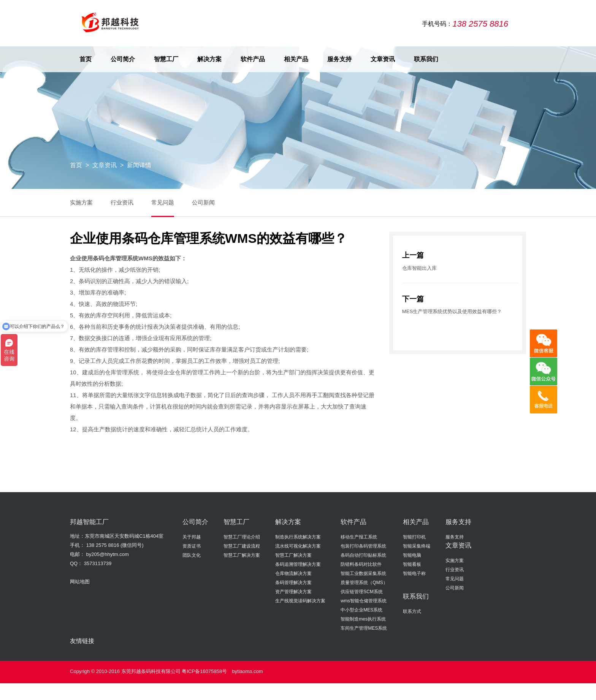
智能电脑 (412, 555)
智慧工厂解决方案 (242, 555)
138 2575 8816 (103, 545)
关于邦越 (192, 537)
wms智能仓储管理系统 (364, 600)
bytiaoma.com (247, 671)
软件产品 (253, 59)
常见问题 (163, 202)
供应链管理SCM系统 (362, 591)
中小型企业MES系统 (361, 610)
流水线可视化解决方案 (298, 546)
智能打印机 (414, 537)
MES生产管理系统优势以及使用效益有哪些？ (452, 311)
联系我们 (426, 59)
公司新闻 (204, 202)
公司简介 (123, 59)
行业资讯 (122, 202)
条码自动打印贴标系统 (363, 555)
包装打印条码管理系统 (363, 546)
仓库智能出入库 (419, 268)
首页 (86, 59)
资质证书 (192, 546)
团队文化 (192, 555)
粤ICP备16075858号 (204, 671)
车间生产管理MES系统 (364, 628)
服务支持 (339, 59)
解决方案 (209, 59)
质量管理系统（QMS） (364, 582)
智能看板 (412, 564)
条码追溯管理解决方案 (298, 564)
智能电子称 (414, 573)
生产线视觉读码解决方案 (300, 600)
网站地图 (80, 581)
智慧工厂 (166, 59)
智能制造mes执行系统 (363, 619)
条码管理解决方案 (293, 582)
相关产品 (296, 59)
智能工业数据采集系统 (363, 573)
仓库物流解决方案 (293, 573)
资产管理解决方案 (293, 591)
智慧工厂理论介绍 (242, 537)
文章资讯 (383, 59)
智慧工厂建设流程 (242, 546)
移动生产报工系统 (359, 537)
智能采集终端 (417, 546)
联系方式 (412, 611)
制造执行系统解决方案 (298, 537)
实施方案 (81, 202)
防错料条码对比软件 (361, 564)
